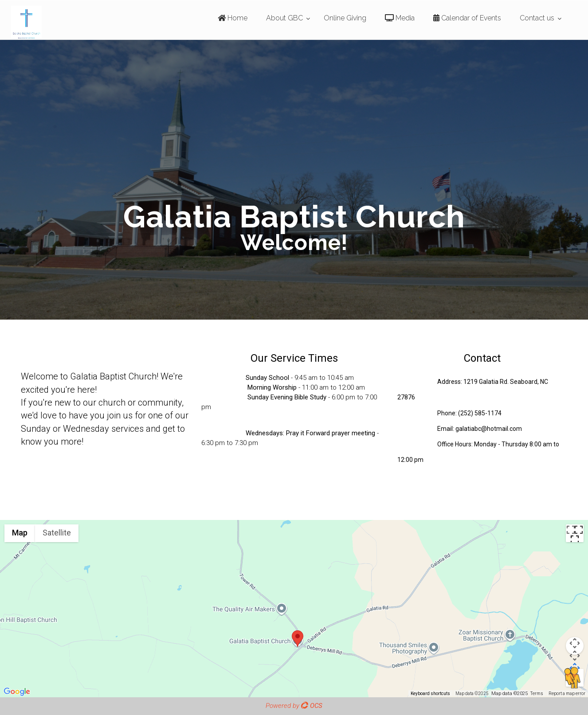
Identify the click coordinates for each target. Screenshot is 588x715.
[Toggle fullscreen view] (575, 533)
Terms (537, 694)
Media (400, 18)
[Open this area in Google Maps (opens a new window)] (17, 692)
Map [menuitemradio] (20, 533)
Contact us (537, 18)
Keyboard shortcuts (430, 694)
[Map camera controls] (575, 646)
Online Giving (345, 18)
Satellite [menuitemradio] (57, 533)
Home (233, 18)
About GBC (284, 18)
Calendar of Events (467, 18)
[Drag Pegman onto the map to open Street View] (575, 678)
